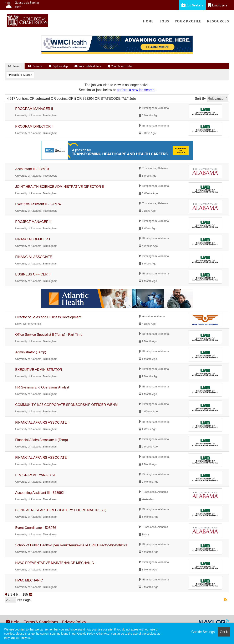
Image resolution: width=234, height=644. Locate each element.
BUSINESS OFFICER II (33, 274)
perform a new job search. (136, 90)
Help (13, 622)
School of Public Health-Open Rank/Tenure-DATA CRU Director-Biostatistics (71, 545)
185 (25, 594)
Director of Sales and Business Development (48, 317)
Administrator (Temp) (31, 352)
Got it (224, 632)
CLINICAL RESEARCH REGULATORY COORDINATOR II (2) (61, 510)
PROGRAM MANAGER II (34, 109)
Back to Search (20, 75)
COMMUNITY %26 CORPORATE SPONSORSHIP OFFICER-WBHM (66, 405)
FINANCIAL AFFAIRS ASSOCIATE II (42, 422)
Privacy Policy (74, 622)
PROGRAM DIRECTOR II (34, 126)
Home (148, 21)
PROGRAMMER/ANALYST (35, 475)
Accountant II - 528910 (32, 169)
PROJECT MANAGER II (33, 222)
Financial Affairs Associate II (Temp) (42, 440)
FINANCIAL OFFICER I (33, 239)
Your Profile (188, 21)
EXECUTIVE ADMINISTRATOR (39, 370)
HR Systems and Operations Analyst (42, 387)
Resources (218, 21)
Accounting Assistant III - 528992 (39, 493)
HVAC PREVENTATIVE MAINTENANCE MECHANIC (55, 563)
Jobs (164, 21)
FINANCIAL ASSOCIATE (34, 257)
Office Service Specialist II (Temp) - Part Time (49, 335)
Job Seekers (192, 5)
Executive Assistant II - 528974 (38, 204)
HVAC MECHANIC (29, 580)
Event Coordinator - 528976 (36, 528)
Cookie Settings (203, 632)
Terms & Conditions (41, 622)
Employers (218, 5)
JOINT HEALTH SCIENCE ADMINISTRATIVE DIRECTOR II (60, 187)
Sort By (200, 99)
